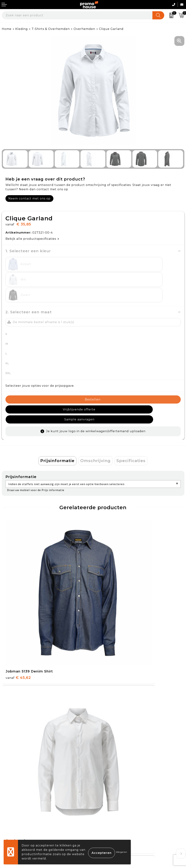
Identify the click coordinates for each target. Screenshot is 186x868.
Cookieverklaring (109, 801)
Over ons (102, 731)
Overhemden (84, 29)
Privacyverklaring (109, 810)
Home (7, 29)
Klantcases (103, 756)
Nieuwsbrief (105, 739)
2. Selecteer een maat (29, 297)
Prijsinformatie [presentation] (57, 435)
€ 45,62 (18, 590)
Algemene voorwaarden (114, 793)
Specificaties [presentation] (131, 435)
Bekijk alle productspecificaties (32, 239)
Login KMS (10, 826)
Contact (8, 793)
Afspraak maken (108, 747)
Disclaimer (103, 818)
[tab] (57, 435)
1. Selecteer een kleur (28, 251)
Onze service (12, 818)
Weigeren (122, 852)
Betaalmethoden (16, 801)
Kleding (22, 29)
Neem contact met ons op (29, 199)
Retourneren (13, 810)
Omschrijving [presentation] (95, 435)
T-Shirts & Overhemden (51, 29)
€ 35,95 (109, 590)
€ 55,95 (18, 697)
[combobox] (77, 15)
